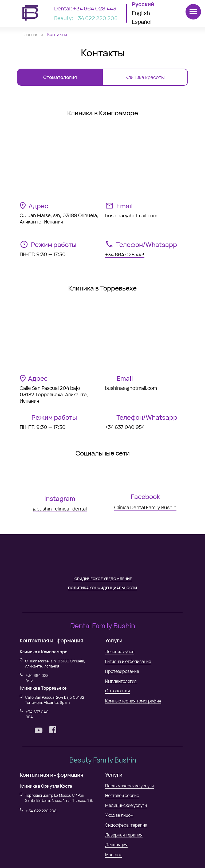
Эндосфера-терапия (126, 825)
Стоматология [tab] (60, 77)
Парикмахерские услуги (129, 786)
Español (142, 22)
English (141, 13)
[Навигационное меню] (193, 12)
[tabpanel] (102, 317)
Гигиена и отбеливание (128, 661)
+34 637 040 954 (125, 427)
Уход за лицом (119, 815)
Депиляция (116, 845)
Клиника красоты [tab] (145, 77)
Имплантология (121, 681)
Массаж (113, 855)
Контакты (57, 35)
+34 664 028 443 (125, 254)
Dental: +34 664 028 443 (85, 8)
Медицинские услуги (126, 805)
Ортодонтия (118, 691)
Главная (30, 35)
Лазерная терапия (124, 835)
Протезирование (122, 671)
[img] (60, 479)
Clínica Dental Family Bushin (145, 507)
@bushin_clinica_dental (60, 509)
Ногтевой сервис (122, 795)
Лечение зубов (120, 651)
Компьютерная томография (133, 701)
